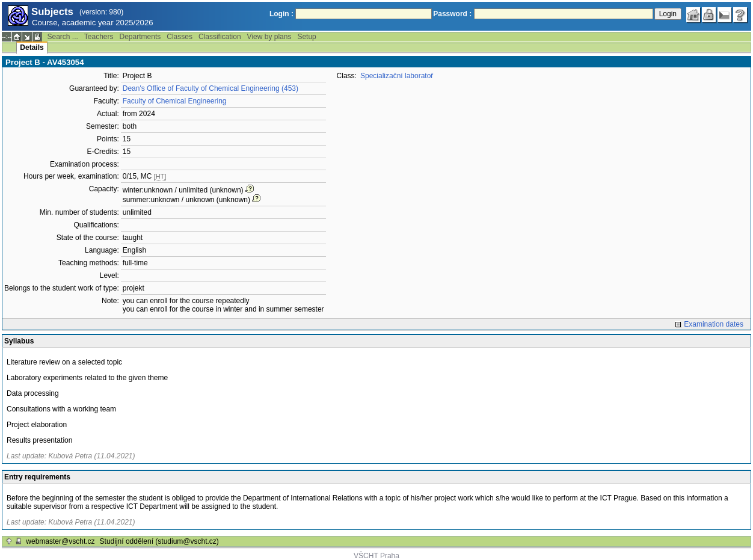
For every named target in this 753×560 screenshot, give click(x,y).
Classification (220, 37)
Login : (281, 14)
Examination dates (714, 324)
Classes (180, 37)
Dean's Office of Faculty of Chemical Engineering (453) (211, 88)
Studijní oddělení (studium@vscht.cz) (159, 541)
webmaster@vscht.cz (60, 541)
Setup (306, 37)
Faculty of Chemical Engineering (175, 101)
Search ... (62, 37)
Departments (140, 37)
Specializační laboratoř (397, 76)
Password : (452, 14)
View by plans (269, 37)
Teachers (99, 37)
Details (32, 48)
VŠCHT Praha (376, 556)
